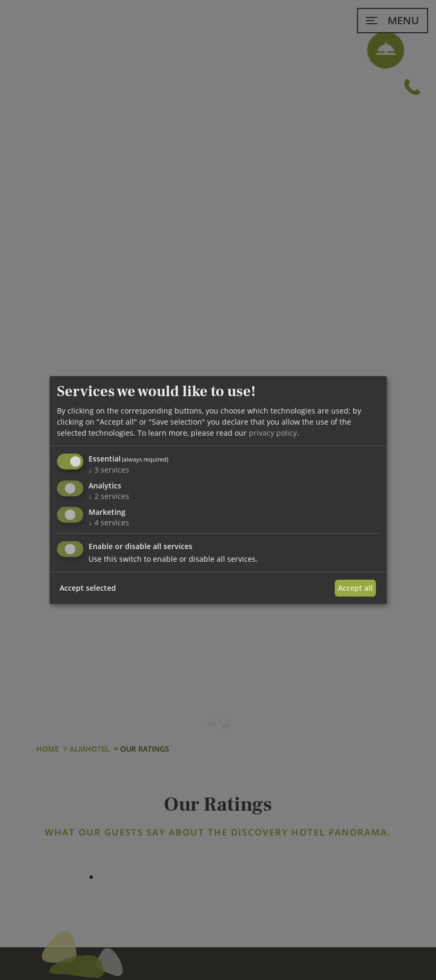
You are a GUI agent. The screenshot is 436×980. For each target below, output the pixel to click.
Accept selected (88, 588)
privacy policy (273, 433)
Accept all (355, 588)
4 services (109, 522)
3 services (109, 470)
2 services (109, 496)
